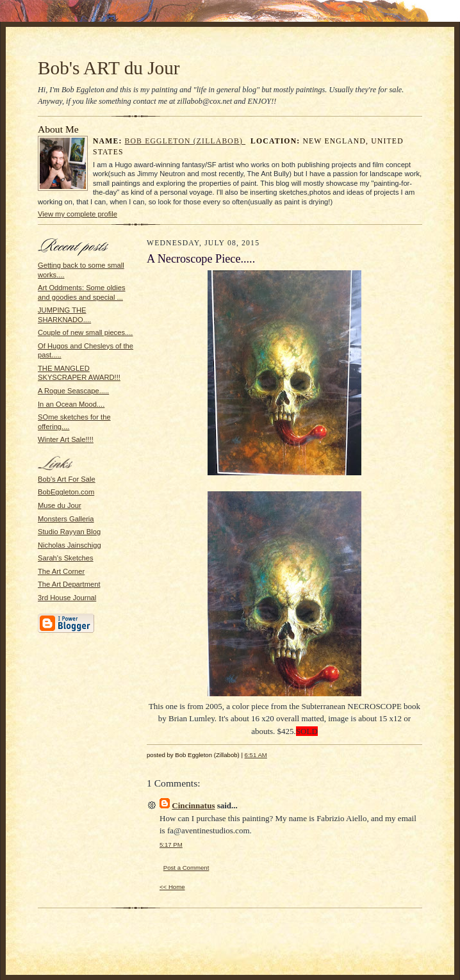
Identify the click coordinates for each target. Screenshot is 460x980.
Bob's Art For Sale (67, 479)
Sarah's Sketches (66, 558)
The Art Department (69, 584)
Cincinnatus (193, 805)
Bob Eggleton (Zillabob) (185, 141)
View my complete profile (78, 214)
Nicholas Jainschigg (70, 545)
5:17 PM (171, 845)
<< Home (172, 887)
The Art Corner (61, 571)
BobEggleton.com (66, 492)
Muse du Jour (60, 505)
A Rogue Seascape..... (73, 391)
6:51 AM (256, 755)
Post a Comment (186, 868)
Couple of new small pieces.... (85, 332)
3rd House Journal (67, 598)
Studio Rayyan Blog (69, 532)
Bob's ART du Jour (109, 68)
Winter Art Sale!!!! (66, 439)
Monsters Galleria (66, 519)
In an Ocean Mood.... (71, 404)
